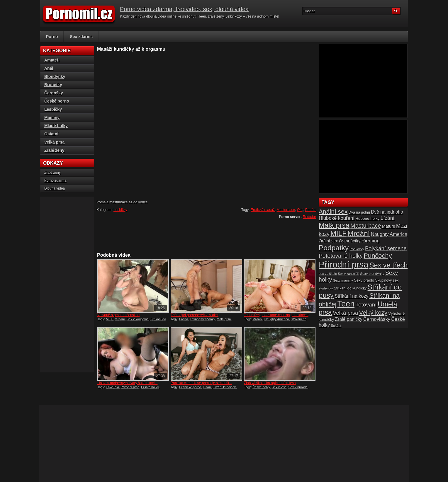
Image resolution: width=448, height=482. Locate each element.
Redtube (309, 217)
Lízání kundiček (225, 387)
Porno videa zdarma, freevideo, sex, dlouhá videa (184, 9)
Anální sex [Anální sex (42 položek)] (333, 211)
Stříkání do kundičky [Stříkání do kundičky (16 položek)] (350, 288)
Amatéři (52, 60)
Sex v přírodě (298, 387)
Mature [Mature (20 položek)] (389, 226)
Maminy (52, 117)
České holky (261, 387)
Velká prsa (54, 142)
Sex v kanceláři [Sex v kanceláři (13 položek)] (349, 274)
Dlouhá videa (55, 188)
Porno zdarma (55, 180)
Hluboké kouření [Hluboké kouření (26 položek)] (337, 218)
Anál (49, 68)
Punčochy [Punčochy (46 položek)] (378, 256)
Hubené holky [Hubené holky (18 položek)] (367, 218)
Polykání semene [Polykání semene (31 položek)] (386, 248)
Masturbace (286, 210)
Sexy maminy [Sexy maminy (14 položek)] (343, 280)
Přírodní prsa (130, 387)
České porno (57, 101)
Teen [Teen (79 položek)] (346, 304)
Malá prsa (224, 319)
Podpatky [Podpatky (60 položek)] (334, 248)
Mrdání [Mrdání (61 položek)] (359, 233)
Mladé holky (56, 126)
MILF (109, 319)
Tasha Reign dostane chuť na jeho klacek (276, 315)
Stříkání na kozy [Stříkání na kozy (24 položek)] (351, 296)
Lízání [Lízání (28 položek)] (387, 218)
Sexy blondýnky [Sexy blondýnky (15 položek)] (372, 274)
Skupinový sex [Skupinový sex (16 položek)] (387, 280)
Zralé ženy (54, 150)
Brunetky (53, 85)
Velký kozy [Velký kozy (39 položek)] (373, 313)
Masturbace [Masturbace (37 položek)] (366, 226)
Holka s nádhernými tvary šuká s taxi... (127, 383)
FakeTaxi (112, 387)
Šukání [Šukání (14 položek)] (336, 326)
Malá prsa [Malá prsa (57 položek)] (334, 225)
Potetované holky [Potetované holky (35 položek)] (341, 256)
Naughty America (277, 319)
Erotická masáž (263, 210)
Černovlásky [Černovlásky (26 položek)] (377, 319)
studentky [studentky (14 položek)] (326, 288)
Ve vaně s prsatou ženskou (118, 315)
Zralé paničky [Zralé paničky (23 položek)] (349, 319)
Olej (300, 210)
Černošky (54, 93)
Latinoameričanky (202, 319)
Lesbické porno (190, 387)
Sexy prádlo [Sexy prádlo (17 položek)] (364, 280)
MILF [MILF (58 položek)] (338, 233)
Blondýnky (55, 76)
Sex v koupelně (138, 319)
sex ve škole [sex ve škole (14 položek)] (328, 274)
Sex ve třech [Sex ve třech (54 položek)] (388, 265)
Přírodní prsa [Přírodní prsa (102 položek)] (344, 264)
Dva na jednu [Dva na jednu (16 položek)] (359, 212)
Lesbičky (120, 210)
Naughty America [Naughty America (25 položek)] (389, 234)
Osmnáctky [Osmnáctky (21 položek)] (350, 241)
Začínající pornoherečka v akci (195, 315)
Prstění (311, 210)
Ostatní (51, 134)
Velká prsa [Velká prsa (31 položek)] (345, 313)
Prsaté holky (150, 387)
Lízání (207, 387)
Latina (184, 319)
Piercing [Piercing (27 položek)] (371, 241)
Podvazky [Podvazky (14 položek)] (357, 249)
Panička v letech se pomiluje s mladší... (201, 383)
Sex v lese (279, 387)
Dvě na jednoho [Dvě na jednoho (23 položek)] (387, 212)
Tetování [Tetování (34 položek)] (366, 305)
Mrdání (120, 319)
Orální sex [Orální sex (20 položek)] (328, 241)
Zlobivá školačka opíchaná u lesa (270, 383)
